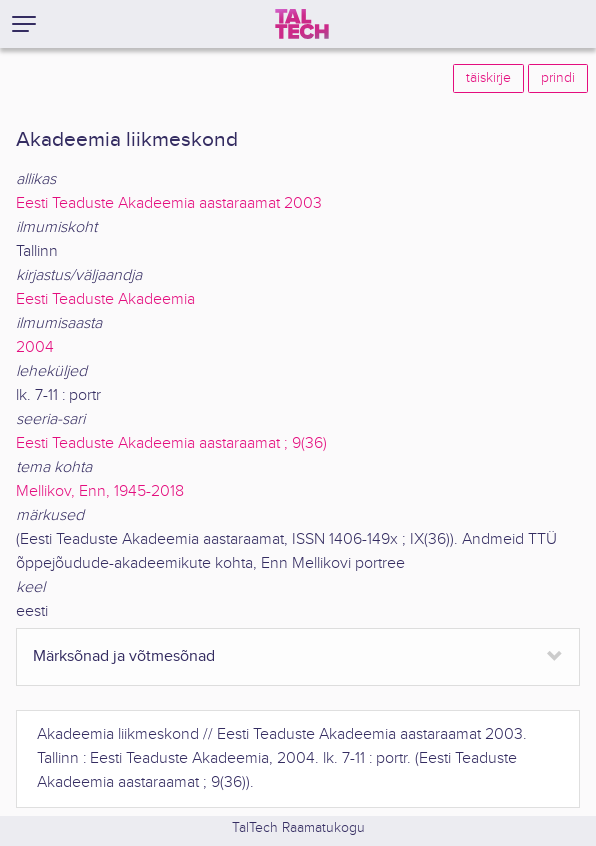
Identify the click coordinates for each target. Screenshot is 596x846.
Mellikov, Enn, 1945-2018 (100, 491)
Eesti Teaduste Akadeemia (105, 299)
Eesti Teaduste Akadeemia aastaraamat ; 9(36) (171, 443)
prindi (558, 78)
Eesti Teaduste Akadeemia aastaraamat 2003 (169, 203)
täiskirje (488, 78)
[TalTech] (302, 24)
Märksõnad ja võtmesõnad (124, 656)
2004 (35, 347)
